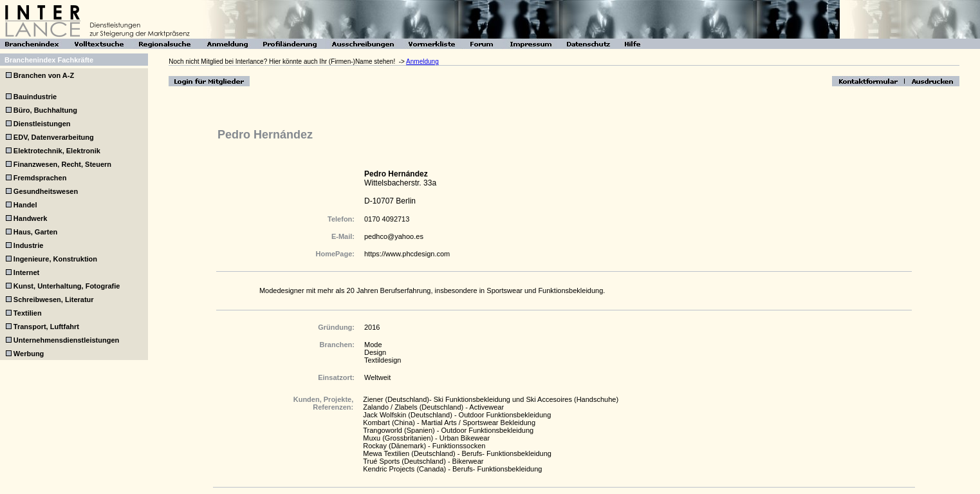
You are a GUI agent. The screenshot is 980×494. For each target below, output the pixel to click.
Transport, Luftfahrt (46, 327)
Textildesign (383, 360)
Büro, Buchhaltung (45, 110)
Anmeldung (422, 62)
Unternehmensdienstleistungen (66, 340)
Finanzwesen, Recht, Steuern (62, 164)
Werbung (29, 354)
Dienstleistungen (42, 124)
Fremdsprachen (40, 178)
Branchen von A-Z (43, 75)
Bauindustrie (35, 97)
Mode (373, 345)
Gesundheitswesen (46, 191)
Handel (25, 205)
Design (375, 352)
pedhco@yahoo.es (394, 236)
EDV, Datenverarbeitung (54, 137)
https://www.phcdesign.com (407, 254)
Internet (26, 272)
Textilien (28, 313)
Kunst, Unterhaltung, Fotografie (67, 286)
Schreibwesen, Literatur (54, 299)
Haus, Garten (35, 232)
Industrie (28, 245)
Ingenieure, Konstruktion (55, 259)
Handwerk (31, 218)
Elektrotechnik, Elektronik (57, 151)
